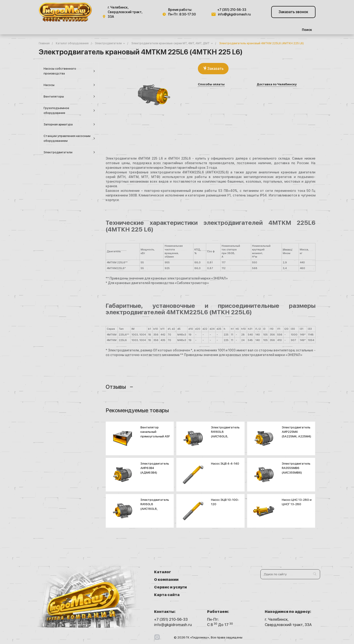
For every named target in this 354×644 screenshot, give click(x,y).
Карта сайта (218, 580)
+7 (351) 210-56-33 (232, 10)
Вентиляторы (69, 96)
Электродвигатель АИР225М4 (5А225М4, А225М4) (296, 432)
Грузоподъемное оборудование (69, 110)
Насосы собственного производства (69, 71)
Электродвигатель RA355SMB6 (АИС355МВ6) (296, 468)
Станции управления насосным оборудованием (69, 138)
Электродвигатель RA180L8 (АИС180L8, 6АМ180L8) (155, 507)
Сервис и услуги (170, 580)
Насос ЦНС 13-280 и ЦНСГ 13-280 (297, 502)
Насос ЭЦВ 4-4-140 (225, 464)
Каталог (162, 572)
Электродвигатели (69, 152)
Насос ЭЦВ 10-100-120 (225, 502)
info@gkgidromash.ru (234, 14)
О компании (217, 572)
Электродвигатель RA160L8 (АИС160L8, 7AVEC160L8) (225, 434)
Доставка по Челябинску (277, 84)
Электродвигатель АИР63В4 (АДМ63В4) (155, 468)
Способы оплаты (211, 84)
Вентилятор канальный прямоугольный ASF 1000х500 (155, 434)
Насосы (69, 85)
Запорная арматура (69, 124)
